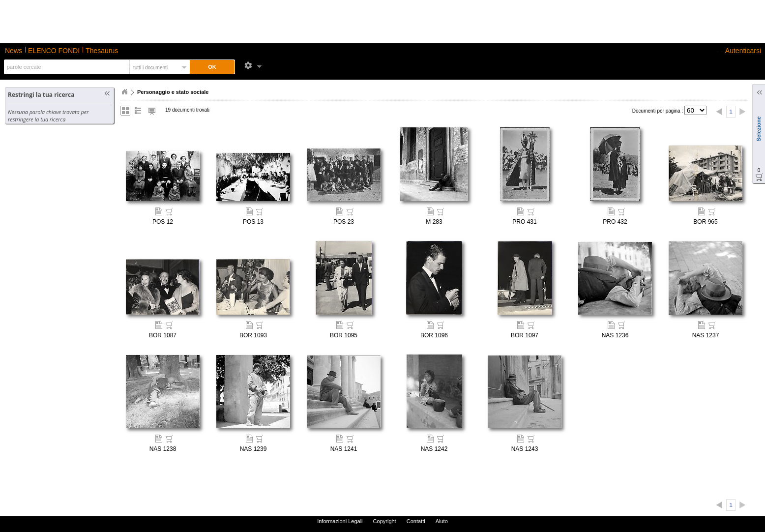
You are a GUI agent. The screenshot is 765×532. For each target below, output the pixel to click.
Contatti (416, 521)
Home (124, 92)
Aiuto (442, 521)
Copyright (385, 521)
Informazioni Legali (340, 521)
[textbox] (66, 67)
